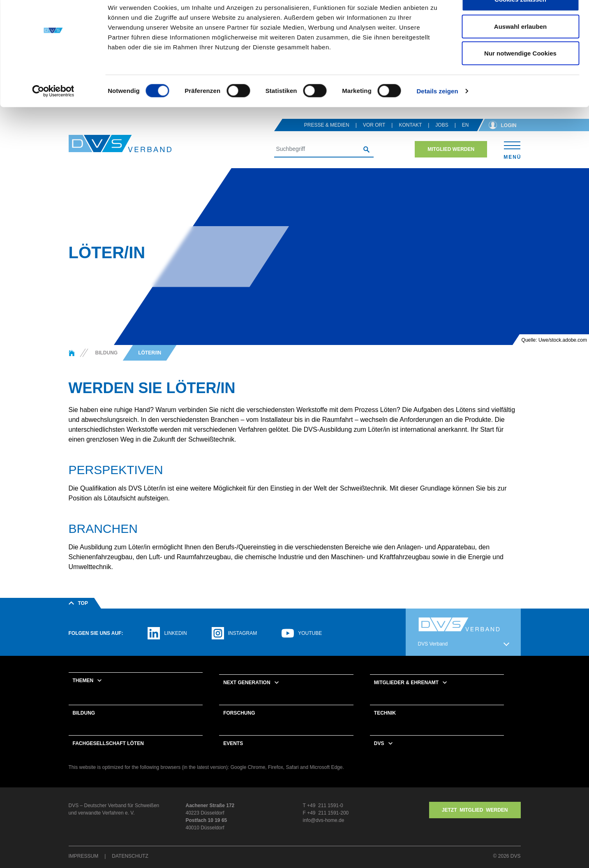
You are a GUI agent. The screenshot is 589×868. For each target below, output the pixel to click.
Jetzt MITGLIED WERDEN (475, 821)
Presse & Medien (327, 136)
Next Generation (247, 693)
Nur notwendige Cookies (520, 75)
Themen (83, 691)
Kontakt (410, 136)
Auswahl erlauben (520, 49)
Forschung (239, 724)
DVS (379, 754)
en (465, 136)
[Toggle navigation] (512, 160)
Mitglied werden (451, 160)
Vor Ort (374, 136)
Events (233, 754)
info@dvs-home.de (324, 831)
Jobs (442, 136)
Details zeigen (437, 113)
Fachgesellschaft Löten (108, 754)
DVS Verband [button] (433, 655)
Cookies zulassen (520, 22)
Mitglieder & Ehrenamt (406, 693)
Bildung (84, 724)
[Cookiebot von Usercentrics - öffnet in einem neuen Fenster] (53, 113)
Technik (385, 724)
